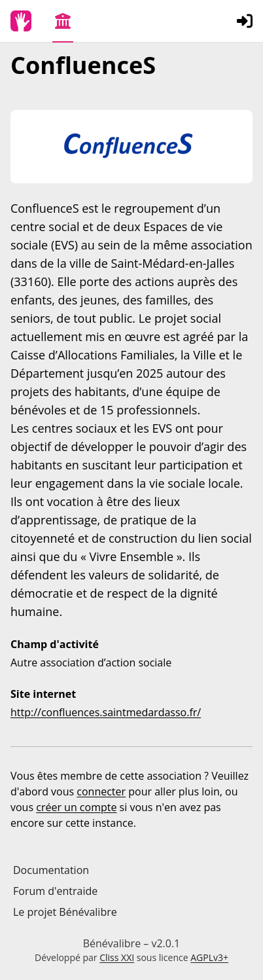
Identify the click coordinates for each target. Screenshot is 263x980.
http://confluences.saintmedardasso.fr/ (106, 712)
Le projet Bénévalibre (65, 912)
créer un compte (76, 807)
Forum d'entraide (55, 891)
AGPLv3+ (209, 957)
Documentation (51, 870)
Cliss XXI (117, 957)
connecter (101, 791)
